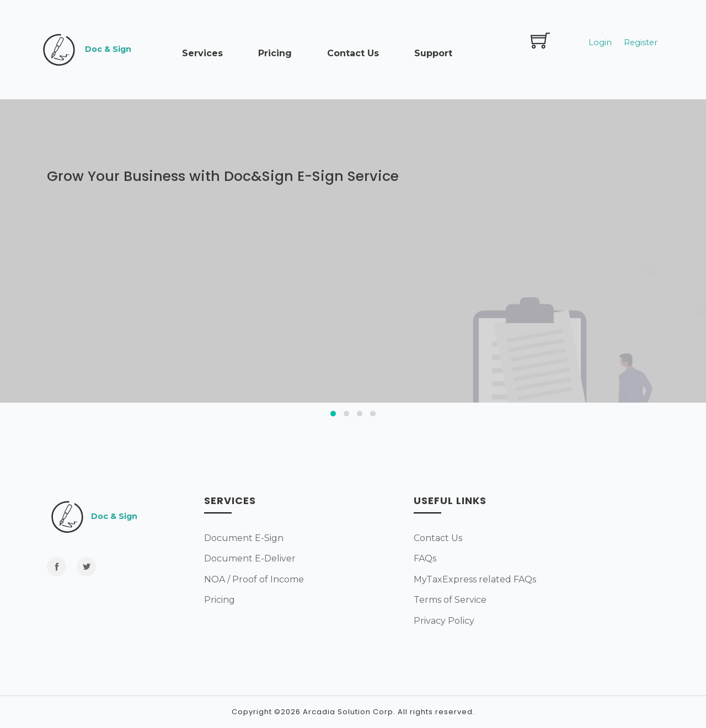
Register (641, 42)
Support (433, 53)
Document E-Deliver (250, 558)
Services (202, 53)
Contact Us (353, 53)
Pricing (275, 53)
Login (600, 42)
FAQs (425, 558)
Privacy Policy (444, 621)
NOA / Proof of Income (254, 579)
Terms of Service (450, 600)
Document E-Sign (244, 538)
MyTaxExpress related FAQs (475, 579)
